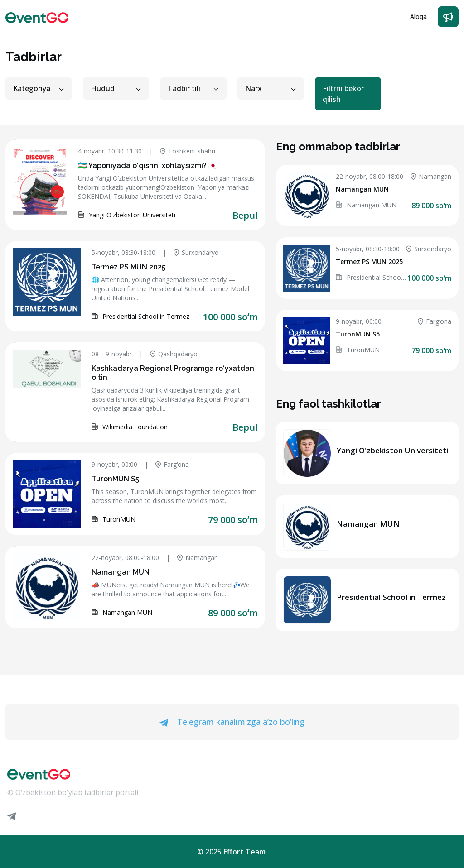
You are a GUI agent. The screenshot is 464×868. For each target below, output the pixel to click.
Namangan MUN (121, 572)
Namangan (198, 558)
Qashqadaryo (174, 354)
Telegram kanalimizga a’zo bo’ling (232, 722)
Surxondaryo (196, 252)
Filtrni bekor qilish (343, 94)
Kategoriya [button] (32, 88)
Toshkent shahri (188, 151)
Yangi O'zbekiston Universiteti (392, 450)
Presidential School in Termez (391, 597)
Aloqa (418, 17)
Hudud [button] (103, 88)
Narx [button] (254, 88)
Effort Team (244, 852)
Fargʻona (172, 464)
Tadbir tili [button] (184, 88)
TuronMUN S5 (115, 479)
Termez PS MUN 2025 (128, 267)
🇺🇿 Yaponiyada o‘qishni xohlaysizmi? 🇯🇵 (148, 165)
